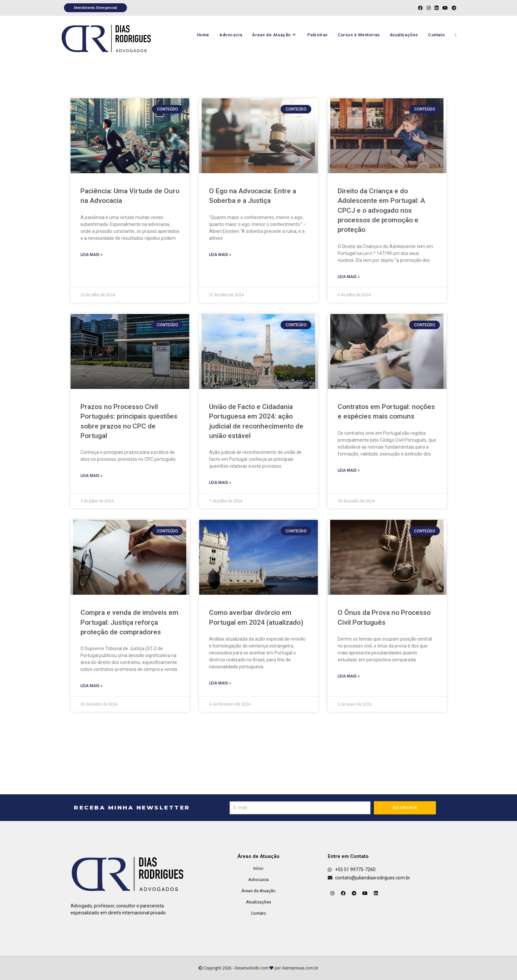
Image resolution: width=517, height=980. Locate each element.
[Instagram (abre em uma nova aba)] (429, 8)
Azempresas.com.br (300, 968)
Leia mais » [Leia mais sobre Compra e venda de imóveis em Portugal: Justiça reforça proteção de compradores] (91, 686)
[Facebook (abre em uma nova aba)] (420, 8)
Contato (258, 913)
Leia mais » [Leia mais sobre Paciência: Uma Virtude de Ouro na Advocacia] (91, 255)
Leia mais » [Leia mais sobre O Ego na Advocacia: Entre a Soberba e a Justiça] (220, 255)
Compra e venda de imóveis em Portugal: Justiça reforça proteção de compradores (129, 622)
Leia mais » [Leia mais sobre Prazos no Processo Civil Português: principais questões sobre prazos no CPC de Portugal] (91, 476)
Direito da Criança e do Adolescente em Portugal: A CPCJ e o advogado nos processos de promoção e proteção (381, 210)
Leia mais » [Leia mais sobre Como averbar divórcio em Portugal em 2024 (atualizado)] (220, 683)
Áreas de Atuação (258, 891)
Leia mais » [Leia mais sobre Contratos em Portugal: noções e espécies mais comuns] (349, 470)
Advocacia (258, 880)
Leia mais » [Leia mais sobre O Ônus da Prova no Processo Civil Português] (349, 676)
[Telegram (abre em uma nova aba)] (453, 8)
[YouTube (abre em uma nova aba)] (445, 8)
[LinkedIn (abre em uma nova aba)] (437, 8)
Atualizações (258, 902)
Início (258, 868)
